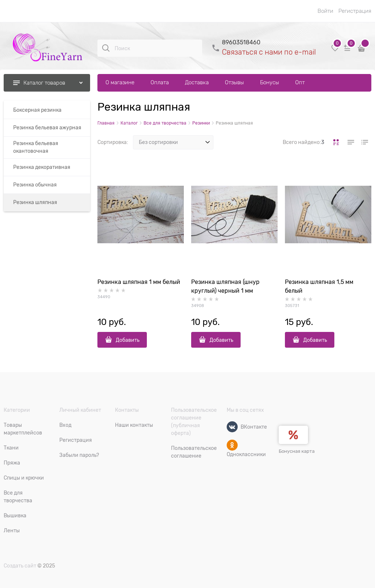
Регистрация (355, 11)
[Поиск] (106, 48)
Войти (325, 11)
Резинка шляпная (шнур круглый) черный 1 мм (225, 286)
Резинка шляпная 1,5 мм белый (319, 286)
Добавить (128, 340)
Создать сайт (20, 566)
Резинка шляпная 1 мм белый (139, 282)
